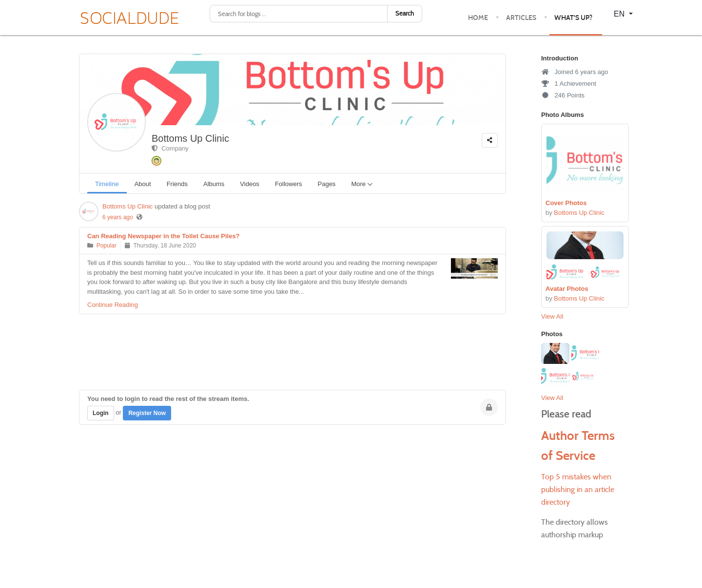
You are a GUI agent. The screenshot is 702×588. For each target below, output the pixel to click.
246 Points (563, 95)
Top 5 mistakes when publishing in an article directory (578, 489)
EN (620, 14)
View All (552, 316)
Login (101, 413)
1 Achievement (569, 84)
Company (170, 148)
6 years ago (118, 217)
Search (405, 13)
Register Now (147, 413)
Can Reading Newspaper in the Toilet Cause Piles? (164, 236)
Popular (107, 246)
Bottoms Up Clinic (190, 138)
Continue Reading (113, 305)
